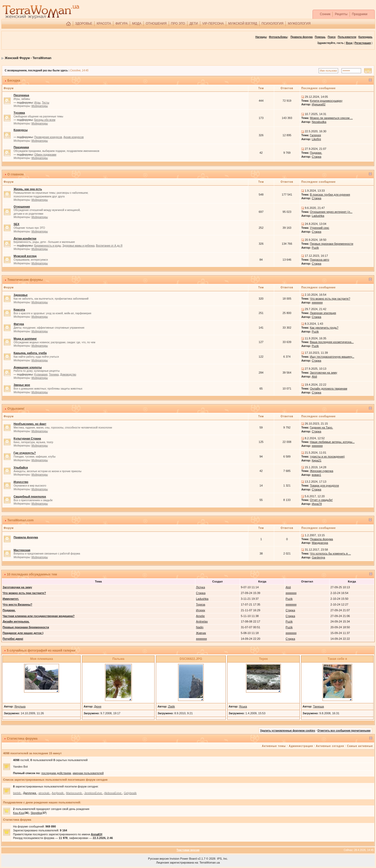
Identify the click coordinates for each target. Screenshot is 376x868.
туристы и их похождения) (327, 456)
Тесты (45, 103)
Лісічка (201, 587)
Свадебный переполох (30, 496)
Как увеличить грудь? (324, 328)
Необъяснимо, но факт (30, 424)
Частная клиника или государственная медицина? (39, 616)
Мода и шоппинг (25, 339)
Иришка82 (319, 104)
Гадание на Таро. (321, 427)
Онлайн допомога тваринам (329, 389)
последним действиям (56, 773)
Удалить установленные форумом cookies (288, 731)
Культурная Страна (27, 438)
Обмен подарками (45, 155)
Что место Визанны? (17, 604)
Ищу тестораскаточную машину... (332, 357)
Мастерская (22, 550)
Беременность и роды (48, 246)
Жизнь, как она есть (28, 189)
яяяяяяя (317, 302)
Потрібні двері (13, 639)
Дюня (98, 706)
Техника (54, 375)
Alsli (314, 376)
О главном (15, 174)
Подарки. (316, 153)
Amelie (201, 616)
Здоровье (21, 295)
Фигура (19, 324)
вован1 (316, 475)
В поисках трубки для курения (330, 195)
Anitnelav (202, 621)
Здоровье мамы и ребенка (78, 246)
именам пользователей (88, 773)
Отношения (22, 207)
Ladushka (318, 216)
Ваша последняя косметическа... (332, 342)
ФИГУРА (122, 24)
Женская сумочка (322, 471)
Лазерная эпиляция (323, 313)
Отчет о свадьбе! (321, 500)
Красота (19, 310)
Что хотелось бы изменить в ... (330, 553)
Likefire (316, 139)
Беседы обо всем (45, 120)
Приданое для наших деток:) (23, 633)
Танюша (319, 706)
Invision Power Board (183, 859)
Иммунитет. (11, 599)
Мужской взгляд (25, 256)
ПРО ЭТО (178, 24)
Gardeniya (318, 557)
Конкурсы (21, 130)
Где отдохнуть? (25, 453)
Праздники (360, 14)
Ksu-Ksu (19, 813)
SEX (16, 224)
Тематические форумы (25, 280)
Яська (243, 706)
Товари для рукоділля (324, 486)
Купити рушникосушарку (326, 101)
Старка (316, 157)
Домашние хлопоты (28, 367)
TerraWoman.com (20, 520)
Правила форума (301, 37)
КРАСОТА (104, 24)
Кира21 (317, 460)
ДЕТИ (194, 24)
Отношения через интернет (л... (331, 212)
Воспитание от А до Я (109, 246)
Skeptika (36, 813)
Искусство (21, 482)
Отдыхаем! (16, 409)
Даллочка (30, 793)
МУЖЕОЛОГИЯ (299, 24)
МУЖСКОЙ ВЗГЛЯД (243, 24)
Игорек (201, 610)
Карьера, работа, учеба (30, 353)
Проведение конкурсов (48, 137)
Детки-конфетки (25, 238)
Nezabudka (319, 122)
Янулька (20, 706)
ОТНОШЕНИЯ (156, 24)
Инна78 (317, 504)
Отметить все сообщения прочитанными (344, 731)
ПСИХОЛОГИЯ (273, 24)
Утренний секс (320, 228)
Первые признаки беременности (332, 244)
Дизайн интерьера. (16, 621)
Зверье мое (22, 385)
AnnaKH (96, 834)
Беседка (14, 81)
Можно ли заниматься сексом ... (331, 118)
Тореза (201, 604)
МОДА (137, 24)
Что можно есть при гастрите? (330, 299)
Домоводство (68, 375)
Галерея (315, 135)
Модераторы (40, 106)
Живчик (201, 633)
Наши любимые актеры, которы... (332, 442)
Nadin (200, 627)
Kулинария (41, 375)
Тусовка (19, 113)
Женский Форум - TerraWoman (28, 58)
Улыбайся (21, 467)
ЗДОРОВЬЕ (84, 24)
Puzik (315, 248)
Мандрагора (320, 543)
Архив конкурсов (74, 137)
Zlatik (171, 706)
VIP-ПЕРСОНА (213, 24)
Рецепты (341, 14)
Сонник (325, 14)
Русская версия (158, 859)
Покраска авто (320, 260)
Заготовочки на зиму (324, 373)
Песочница (21, 95)
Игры (37, 103)
